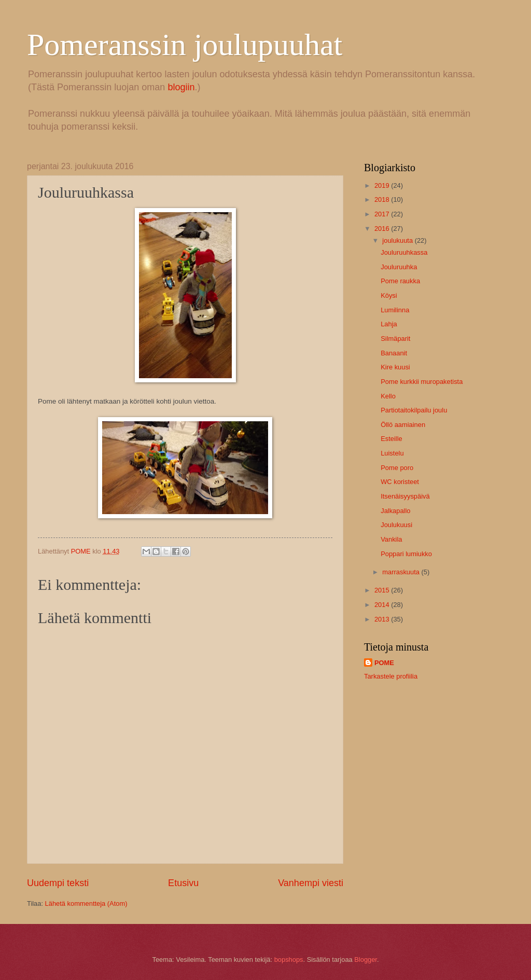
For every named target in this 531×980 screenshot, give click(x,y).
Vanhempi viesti (311, 883)
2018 (383, 199)
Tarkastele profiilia (391, 676)
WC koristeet (400, 482)
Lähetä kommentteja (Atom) (86, 903)
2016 (383, 229)
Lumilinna (395, 310)
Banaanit (394, 353)
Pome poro (397, 468)
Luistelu (392, 453)
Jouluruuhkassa (404, 252)
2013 (383, 619)
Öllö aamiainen (403, 425)
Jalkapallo (395, 511)
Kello (388, 396)
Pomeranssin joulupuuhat (185, 45)
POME (384, 663)
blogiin (181, 87)
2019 (383, 185)
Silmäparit (395, 339)
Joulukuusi (396, 525)
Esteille (392, 439)
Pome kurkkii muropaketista (422, 382)
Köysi (389, 295)
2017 (383, 214)
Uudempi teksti (58, 883)
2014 (383, 605)
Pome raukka (400, 281)
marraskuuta (402, 572)
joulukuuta (398, 240)
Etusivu (183, 883)
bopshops (289, 960)
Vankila (391, 539)
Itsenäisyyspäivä (405, 496)
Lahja (389, 324)
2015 (383, 590)
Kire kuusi (395, 367)
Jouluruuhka (399, 267)
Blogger (366, 960)
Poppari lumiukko (406, 554)
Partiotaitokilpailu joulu (414, 410)
